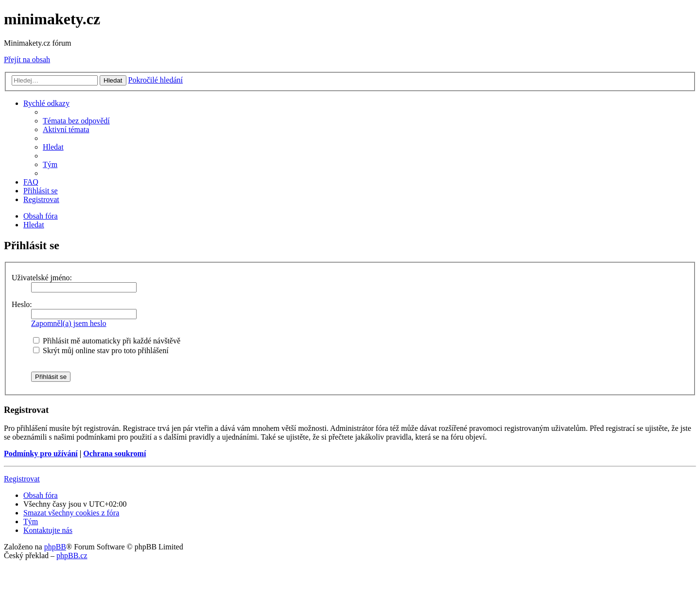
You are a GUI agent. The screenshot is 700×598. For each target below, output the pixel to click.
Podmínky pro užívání (41, 453)
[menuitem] (76, 121)
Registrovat (22, 479)
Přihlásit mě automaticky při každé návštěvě (107, 341)
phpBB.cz (72, 555)
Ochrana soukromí (114, 453)
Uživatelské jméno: (42, 278)
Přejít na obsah (27, 60)
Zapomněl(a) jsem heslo (69, 323)
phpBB (55, 547)
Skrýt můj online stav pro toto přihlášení (101, 350)
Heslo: (22, 304)
